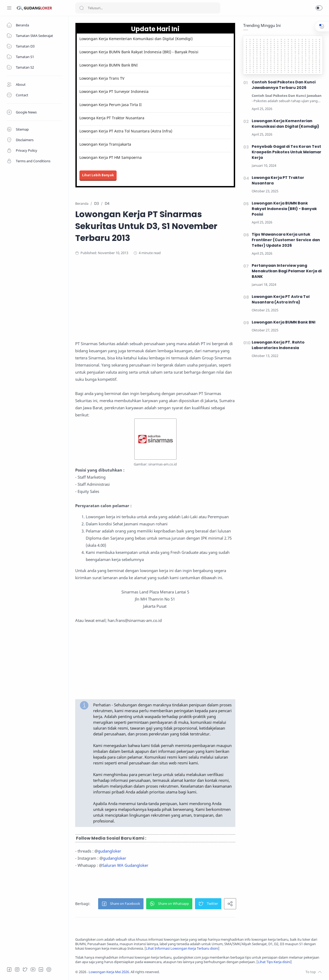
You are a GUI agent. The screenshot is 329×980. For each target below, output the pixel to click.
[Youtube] (33, 969)
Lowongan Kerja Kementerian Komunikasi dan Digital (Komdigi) (136, 39)
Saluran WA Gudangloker (125, 865)
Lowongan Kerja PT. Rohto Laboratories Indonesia (278, 345)
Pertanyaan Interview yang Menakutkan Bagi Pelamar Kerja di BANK (287, 271)
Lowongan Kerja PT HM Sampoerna (111, 157)
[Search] (148, 8)
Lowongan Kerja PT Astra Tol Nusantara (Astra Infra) (126, 131)
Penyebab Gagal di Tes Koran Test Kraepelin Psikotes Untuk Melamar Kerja (287, 152)
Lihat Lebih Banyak (98, 175)
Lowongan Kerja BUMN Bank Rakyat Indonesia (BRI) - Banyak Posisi (139, 52)
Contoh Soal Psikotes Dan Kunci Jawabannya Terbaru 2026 (284, 85)
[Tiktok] (49, 969)
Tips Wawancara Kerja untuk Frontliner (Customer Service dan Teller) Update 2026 (286, 240)
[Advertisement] (178, 303)
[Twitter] (25, 969)
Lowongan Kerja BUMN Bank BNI (109, 65)
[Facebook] (9, 969)
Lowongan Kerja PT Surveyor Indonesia (114, 91)
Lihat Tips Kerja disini (274, 962)
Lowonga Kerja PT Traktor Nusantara (112, 118)
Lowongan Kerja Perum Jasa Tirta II (111, 105)
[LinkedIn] (41, 969)
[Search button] (82, 8)
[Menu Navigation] (9, 8)
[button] (319, 8)
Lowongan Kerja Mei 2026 (109, 972)
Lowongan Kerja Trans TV (102, 78)
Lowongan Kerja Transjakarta (105, 144)
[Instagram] (17, 969)
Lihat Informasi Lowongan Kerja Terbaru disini (182, 948)
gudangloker (109, 851)
